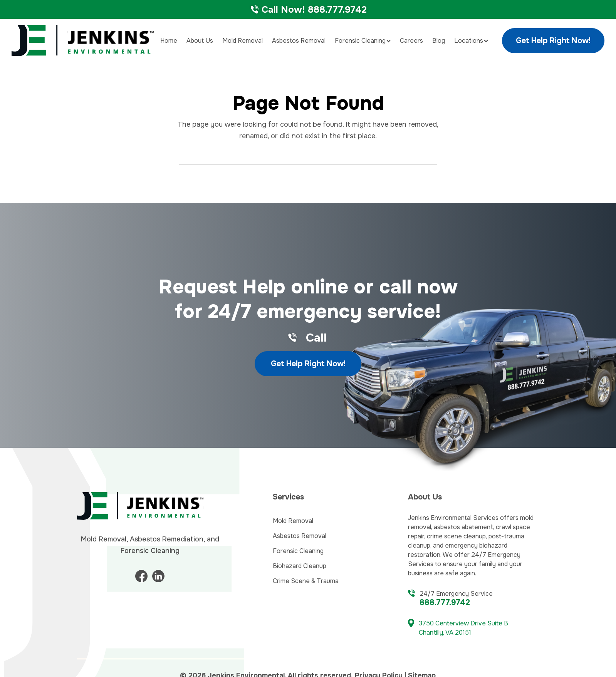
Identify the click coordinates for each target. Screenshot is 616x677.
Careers (411, 41)
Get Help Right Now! (553, 41)
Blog (439, 41)
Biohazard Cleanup (300, 566)
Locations (471, 41)
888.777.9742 (445, 602)
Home (169, 41)
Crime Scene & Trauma (306, 581)
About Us (200, 41)
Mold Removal (243, 41)
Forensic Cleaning (363, 41)
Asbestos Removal (299, 41)
